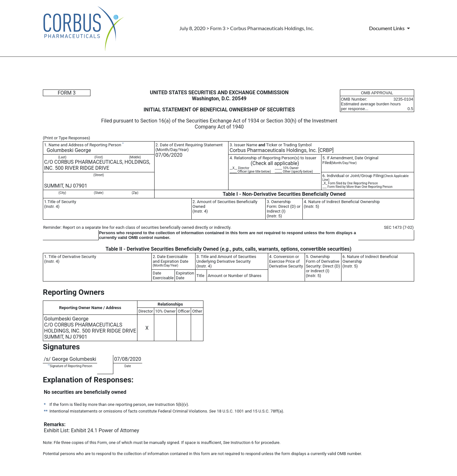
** (49, 365)
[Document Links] (391, 28)
